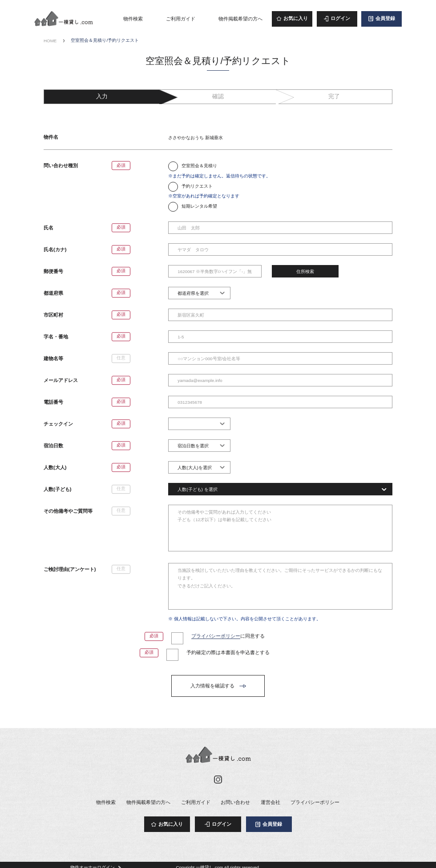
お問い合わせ (235, 802)
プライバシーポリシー (216, 636)
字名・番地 (56, 337)
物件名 (51, 137)
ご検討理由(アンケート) (70, 569)
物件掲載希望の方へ (240, 19)
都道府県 (53, 293)
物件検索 (133, 19)
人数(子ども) (57, 489)
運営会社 (270, 802)
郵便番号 (53, 271)
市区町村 (53, 315)
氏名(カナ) (55, 249)
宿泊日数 (53, 446)
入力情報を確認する (212, 686)
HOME (50, 41)
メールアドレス (61, 380)
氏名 (48, 228)
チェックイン (58, 424)
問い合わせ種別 (61, 165)
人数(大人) (55, 467)
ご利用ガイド (181, 19)
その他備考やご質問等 (68, 511)
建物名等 (53, 358)
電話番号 (53, 402)
